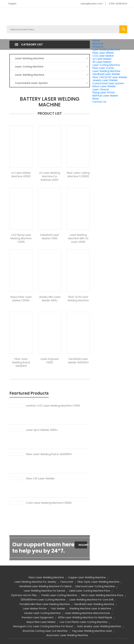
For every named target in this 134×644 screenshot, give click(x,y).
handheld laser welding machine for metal (45, 586)
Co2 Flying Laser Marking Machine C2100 (21, 238)
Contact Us (99, 102)
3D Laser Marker (102, 62)
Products (98, 47)
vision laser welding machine (46, 577)
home (96, 41)
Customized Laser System (108, 83)
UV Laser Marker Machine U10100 (21, 175)
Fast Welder (58, 609)
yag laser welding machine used (92, 631)
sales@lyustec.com (92, 4)
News (96, 99)
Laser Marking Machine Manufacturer (88, 613)
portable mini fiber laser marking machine (45, 604)
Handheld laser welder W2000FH (78, 361)
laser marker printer (35, 609)
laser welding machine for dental (44, 591)
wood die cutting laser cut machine (45, 631)
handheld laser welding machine (94, 604)
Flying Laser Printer (104, 92)
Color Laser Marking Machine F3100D (49, 503)
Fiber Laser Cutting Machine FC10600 (78, 175)
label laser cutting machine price (90, 591)
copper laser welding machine (87, 577)
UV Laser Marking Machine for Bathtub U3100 (50, 176)
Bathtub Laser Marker (105, 96)
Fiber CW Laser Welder (40, 478)
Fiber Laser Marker (103, 53)
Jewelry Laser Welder (105, 80)
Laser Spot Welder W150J (42, 430)
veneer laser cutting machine (42, 613)
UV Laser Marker (102, 59)
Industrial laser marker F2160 (50, 237)
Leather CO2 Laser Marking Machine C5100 (53, 406)
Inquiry (83, 545)
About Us (98, 44)
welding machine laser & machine (90, 609)
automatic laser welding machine (67, 635)
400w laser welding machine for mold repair (85, 617)
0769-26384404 (118, 4)
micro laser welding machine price (102, 595)
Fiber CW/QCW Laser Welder (110, 77)
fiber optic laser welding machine (98, 582)
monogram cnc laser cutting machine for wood (43, 626)
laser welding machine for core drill (91, 600)
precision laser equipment (38, 617)
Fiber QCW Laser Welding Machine (78, 299)
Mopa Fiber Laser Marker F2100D (21, 299)
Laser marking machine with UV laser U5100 (78, 238)
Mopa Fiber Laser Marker (41, 622)
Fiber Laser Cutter (103, 68)
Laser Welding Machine (106, 71)
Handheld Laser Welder (106, 74)
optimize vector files (24, 595)
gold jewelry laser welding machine (99, 626)
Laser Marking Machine (106, 50)
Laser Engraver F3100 (50, 361)
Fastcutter (67, 582)
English (12, 4)
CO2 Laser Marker (103, 56)
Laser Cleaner (101, 89)
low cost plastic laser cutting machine (84, 622)
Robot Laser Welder (104, 86)
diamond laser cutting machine (95, 586)
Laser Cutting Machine (106, 65)
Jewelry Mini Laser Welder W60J (50, 299)
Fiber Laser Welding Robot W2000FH (21, 362)
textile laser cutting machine (59, 595)
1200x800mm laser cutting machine (43, 600)
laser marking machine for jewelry (36, 582)
